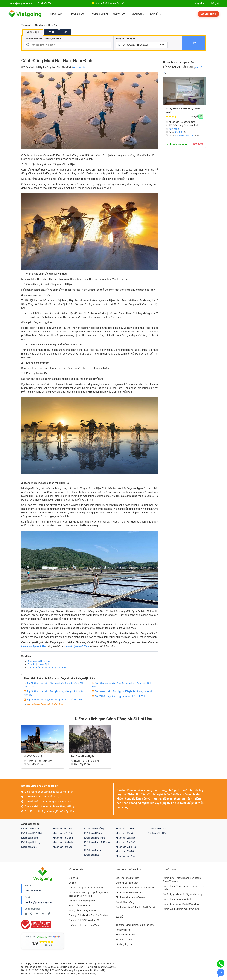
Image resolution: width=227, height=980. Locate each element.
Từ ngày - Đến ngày (125, 39)
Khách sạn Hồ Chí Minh (33, 833)
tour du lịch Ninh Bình (77, 646)
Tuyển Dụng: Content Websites (178, 899)
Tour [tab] (51, 32)
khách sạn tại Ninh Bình (34, 646)
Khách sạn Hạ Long (31, 842)
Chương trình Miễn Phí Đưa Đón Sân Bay (88, 915)
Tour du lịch (79, 14)
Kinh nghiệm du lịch (125, 935)
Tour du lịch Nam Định (38, 664)
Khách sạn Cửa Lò (125, 829)
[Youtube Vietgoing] (43, 914)
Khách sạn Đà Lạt (93, 850)
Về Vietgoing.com (125, 944)
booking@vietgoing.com (39, 902)
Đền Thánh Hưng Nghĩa (83, 756)
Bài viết (156, 14)
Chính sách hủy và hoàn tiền (130, 893)
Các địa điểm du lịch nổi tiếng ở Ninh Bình (48, 668)
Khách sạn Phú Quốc (126, 842)
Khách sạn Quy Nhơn (126, 856)
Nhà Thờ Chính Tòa (184, 135)
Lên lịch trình (208, 14)
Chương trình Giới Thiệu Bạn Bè (84, 920)
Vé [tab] (65, 32)
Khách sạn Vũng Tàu (126, 847)
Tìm (194, 43)
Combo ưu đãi (100, 14)
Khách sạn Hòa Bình (63, 842)
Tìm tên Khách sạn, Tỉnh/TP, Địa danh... (43, 39)
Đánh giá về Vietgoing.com (82, 901)
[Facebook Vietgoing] (26, 914)
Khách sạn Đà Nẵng (94, 829)
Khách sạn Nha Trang (95, 838)
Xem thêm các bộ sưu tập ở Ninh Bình (45, 704)
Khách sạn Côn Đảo (125, 851)
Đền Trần (179, 132)
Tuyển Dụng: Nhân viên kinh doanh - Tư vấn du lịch (184, 888)
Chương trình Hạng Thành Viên (84, 925)
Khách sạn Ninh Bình (63, 829)
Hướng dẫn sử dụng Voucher (83, 910)
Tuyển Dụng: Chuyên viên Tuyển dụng (181, 909)
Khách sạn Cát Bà (30, 847)
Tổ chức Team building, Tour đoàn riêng (135, 925)
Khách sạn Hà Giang (63, 838)
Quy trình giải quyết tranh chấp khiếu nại (135, 907)
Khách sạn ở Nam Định (39, 661)
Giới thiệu (73, 878)
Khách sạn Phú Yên (157, 829)
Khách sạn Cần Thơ (125, 838)
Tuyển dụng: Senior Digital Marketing (181, 904)
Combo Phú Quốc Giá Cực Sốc (110, 3)
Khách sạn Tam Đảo (63, 847)
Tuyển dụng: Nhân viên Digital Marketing (183, 894)
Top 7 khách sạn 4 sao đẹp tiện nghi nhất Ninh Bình (120, 696)
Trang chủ (26, 25)
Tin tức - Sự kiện (124, 940)
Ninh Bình (40, 25)
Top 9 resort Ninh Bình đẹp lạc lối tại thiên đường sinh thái (124, 691)
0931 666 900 (45, 3)
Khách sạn (57, 14)
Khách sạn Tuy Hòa (157, 833)
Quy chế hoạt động (125, 902)
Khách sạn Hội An (93, 833)
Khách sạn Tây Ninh (125, 833)
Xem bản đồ (79, 67)
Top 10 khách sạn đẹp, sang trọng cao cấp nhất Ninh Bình (55, 700)
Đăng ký (215, 3)
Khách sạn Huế (92, 855)
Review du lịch (123, 930)
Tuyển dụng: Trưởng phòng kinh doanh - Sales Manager (182, 880)
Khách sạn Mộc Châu (63, 833)
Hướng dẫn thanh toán (80, 906)
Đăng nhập (200, 3)
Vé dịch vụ (119, 14)
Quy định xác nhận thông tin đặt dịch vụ (135, 888)
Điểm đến (138, 14)
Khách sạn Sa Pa (29, 838)
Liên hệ (72, 883)
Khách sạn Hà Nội (30, 829)
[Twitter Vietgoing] (37, 914)
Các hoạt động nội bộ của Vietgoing (86, 888)
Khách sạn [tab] (33, 32)
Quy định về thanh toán (127, 883)
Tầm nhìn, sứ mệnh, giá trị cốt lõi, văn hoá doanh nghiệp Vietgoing (89, 894)
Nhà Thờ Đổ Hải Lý (33, 756)
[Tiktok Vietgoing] (49, 914)
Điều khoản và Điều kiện (128, 878)
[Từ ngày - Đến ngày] (142, 45)
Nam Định (53, 25)
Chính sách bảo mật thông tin (130, 897)
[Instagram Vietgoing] (32, 914)
